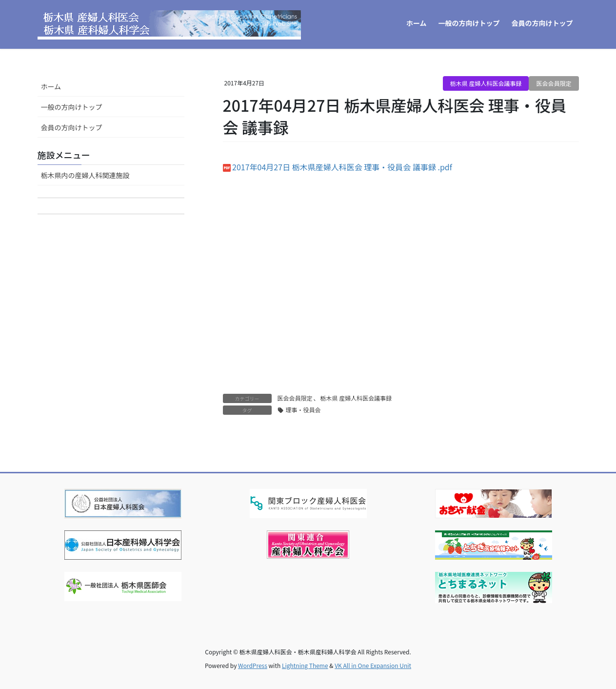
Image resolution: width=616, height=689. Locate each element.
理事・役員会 (303, 410)
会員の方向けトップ (72, 127)
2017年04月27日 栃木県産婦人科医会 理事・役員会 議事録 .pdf (342, 167)
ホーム (51, 86)
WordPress (253, 665)
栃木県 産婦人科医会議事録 (486, 83)
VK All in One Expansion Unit (373, 665)
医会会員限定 (554, 83)
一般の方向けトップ (72, 107)
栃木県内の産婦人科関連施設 (85, 175)
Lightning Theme (305, 665)
